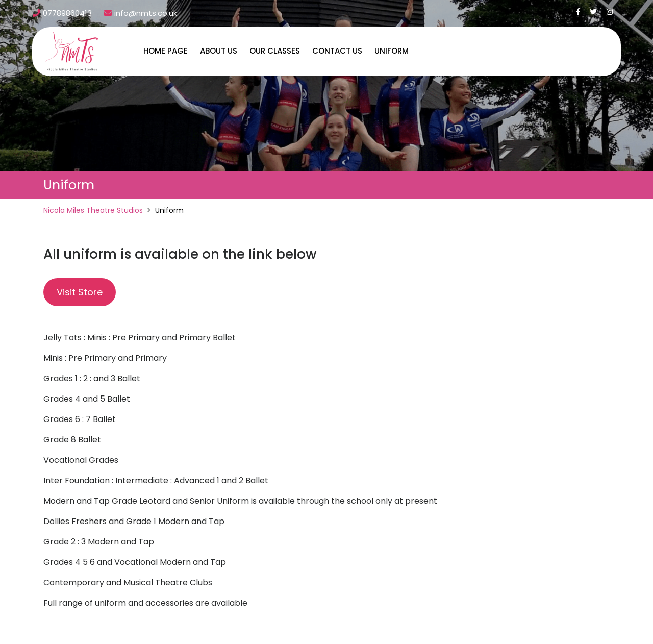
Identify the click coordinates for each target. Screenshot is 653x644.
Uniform (392, 51)
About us (219, 51)
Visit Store (80, 292)
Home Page (166, 51)
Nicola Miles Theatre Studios (93, 210)
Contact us (337, 51)
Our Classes (275, 51)
